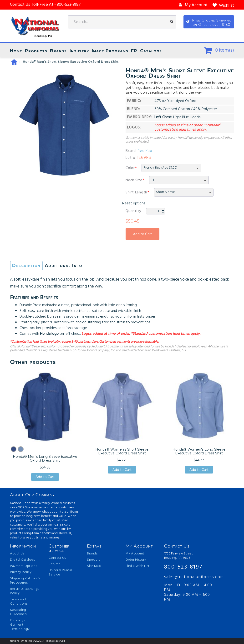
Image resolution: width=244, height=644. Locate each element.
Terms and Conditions (19, 602)
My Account (135, 554)
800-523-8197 (183, 567)
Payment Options (24, 566)
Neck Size (134, 180)
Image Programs (110, 51)
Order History (136, 560)
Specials (93, 560)
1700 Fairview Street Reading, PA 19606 (178, 556)
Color (130, 168)
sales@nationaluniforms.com (190, 577)
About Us (17, 554)
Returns (55, 564)
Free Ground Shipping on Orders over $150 (212, 22)
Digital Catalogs (22, 560)
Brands (58, 51)
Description (26, 266)
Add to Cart (142, 234)
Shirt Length (136, 192)
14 (153, 180)
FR (134, 51)
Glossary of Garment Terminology (20, 625)
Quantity (133, 211)
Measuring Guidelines (18, 612)
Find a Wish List (138, 566)
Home (16, 51)
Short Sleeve (165, 192)
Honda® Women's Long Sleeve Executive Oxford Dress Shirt (199, 451)
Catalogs (151, 51)
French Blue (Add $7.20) (160, 168)
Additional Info (64, 266)
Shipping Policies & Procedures (25, 581)
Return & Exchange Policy (25, 591)
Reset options (134, 203)
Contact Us (57, 558)
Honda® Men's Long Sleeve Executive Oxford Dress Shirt (45, 458)
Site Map (94, 566)
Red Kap (145, 151)
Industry (79, 51)
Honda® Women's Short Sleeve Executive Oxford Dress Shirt (122, 451)
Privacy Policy (21, 572)
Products (36, 51)
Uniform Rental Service (60, 573)
